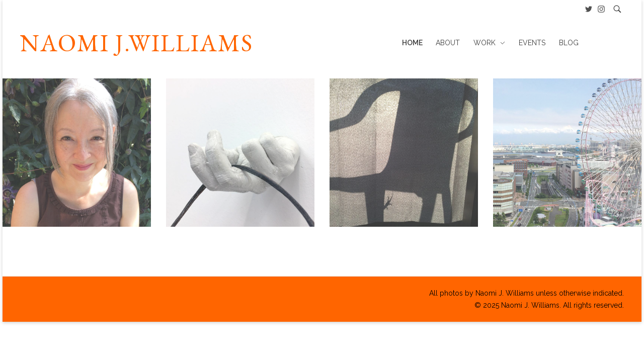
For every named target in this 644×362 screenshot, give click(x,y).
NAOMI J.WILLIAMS (137, 43)
